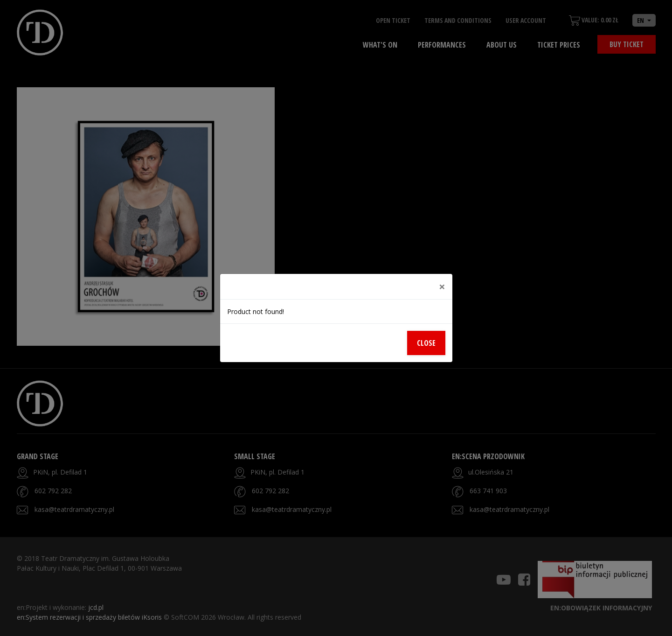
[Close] (442, 287)
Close (426, 343)
